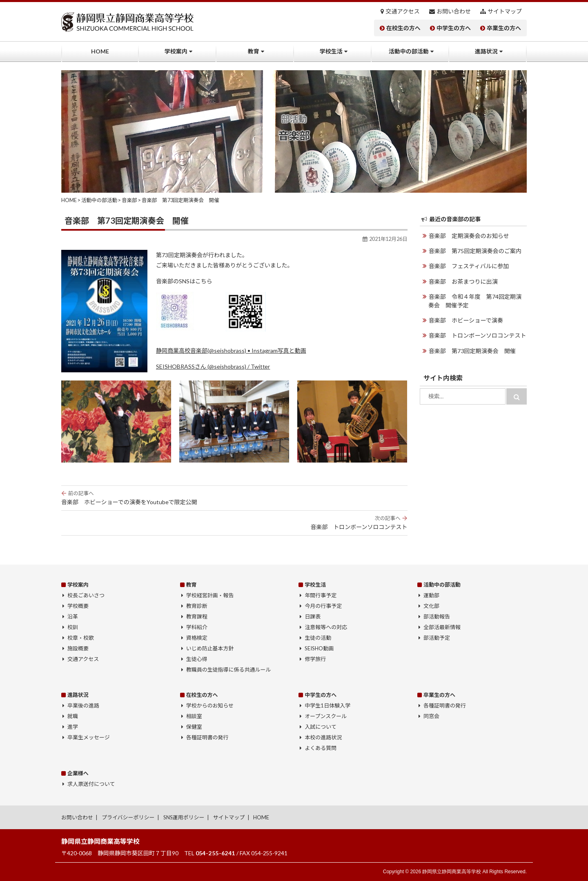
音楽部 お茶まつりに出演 (463, 281)
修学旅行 (315, 659)
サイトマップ (505, 11)
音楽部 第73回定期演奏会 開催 (472, 350)
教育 (254, 51)
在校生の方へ (403, 28)
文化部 (431, 606)
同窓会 (431, 716)
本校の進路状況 (323, 737)
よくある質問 (321, 748)
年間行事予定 (321, 595)
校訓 (73, 627)
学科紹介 (197, 627)
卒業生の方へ (504, 28)
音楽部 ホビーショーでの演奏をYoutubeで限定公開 (234, 498)
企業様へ (78, 773)
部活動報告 (437, 616)
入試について (321, 727)
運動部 (431, 595)
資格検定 (197, 638)
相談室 (194, 716)
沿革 (73, 616)
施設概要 (78, 648)
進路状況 (486, 51)
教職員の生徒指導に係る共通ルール (229, 670)
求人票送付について (91, 784)
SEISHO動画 (319, 648)
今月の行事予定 (323, 606)
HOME (100, 51)
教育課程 (197, 616)
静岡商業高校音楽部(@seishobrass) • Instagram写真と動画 (231, 350)
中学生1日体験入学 (327, 705)
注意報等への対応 (326, 627)
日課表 (313, 616)
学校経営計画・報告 (210, 595)
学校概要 (78, 606)
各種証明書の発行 (207, 737)
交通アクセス (403, 11)
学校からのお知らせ (210, 705)
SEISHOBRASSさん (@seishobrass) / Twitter (213, 366)
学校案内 (176, 51)
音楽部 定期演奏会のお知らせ (469, 236)
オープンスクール (326, 716)
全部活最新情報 (442, 627)
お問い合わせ (454, 11)
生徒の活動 (318, 638)
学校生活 (331, 51)
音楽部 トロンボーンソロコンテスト (234, 523)
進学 (73, 727)
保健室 (194, 727)
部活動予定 (437, 638)
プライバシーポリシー (128, 817)
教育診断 (197, 606)
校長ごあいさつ (86, 595)
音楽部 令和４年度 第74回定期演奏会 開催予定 (478, 300)
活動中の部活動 (409, 51)
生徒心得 (197, 659)
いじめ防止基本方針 (210, 648)
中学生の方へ (454, 28)
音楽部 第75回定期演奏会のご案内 (475, 251)
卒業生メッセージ (89, 737)
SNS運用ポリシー (184, 817)
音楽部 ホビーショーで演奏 (466, 320)
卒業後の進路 (83, 705)
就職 (73, 716)
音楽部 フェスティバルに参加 (469, 266)
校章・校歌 (81, 638)
